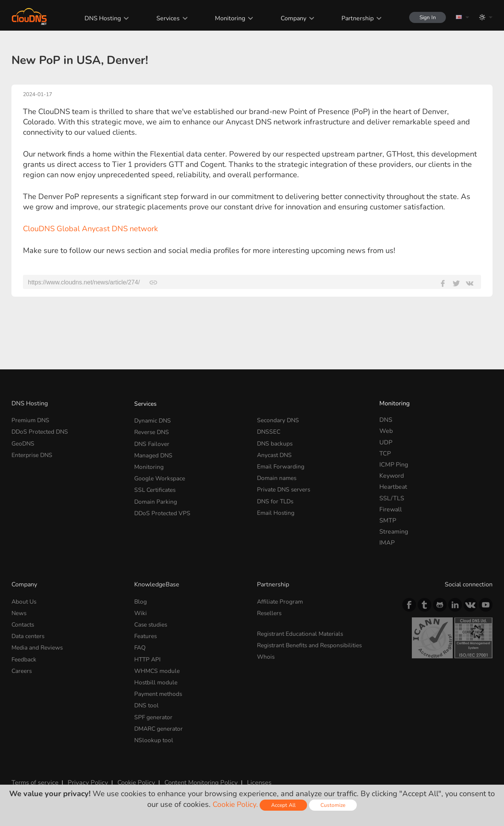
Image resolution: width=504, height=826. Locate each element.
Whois (266, 655)
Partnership (355, 18)
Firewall (391, 509)
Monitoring (227, 18)
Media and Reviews (38, 646)
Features (146, 635)
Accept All (285, 805)
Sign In (426, 17)
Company (291, 18)
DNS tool (147, 702)
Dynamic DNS (153, 420)
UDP (386, 442)
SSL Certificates (156, 487)
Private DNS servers (285, 487)
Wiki (141, 612)
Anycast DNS (275, 454)
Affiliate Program (281, 601)
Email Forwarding (281, 465)
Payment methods (159, 691)
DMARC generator (160, 724)
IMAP (387, 543)
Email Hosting (276, 509)
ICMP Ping (394, 465)
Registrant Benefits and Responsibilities (313, 644)
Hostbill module (157, 679)
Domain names (278, 476)
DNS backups (275, 442)
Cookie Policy (131, 777)
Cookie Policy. (235, 804)
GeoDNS (24, 442)
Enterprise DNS (33, 454)
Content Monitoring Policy (195, 777)
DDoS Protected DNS (41, 431)
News (20, 612)
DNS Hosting (100, 18)
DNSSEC (269, 431)
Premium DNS (31, 420)
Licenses (252, 777)
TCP (385, 454)
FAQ (140, 646)
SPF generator (154, 713)
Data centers (29, 635)
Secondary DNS (279, 420)
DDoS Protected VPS (163, 509)
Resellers (270, 612)
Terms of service (34, 777)
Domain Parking (156, 498)
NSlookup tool (154, 735)
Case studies (152, 624)
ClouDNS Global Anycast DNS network (90, 229)
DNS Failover (153, 442)
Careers (22, 668)
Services (165, 18)
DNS (386, 420)
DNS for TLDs (276, 498)
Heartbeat (393, 487)
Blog (141, 601)
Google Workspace (161, 476)
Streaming (394, 532)
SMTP (388, 521)
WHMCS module (158, 668)
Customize (334, 805)
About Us (25, 601)
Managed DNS (154, 454)
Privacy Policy (85, 777)
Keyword (392, 476)
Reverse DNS (153, 431)
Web (386, 431)
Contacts (24, 624)
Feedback (24, 657)
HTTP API (148, 657)
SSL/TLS (392, 498)
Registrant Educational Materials (302, 633)
